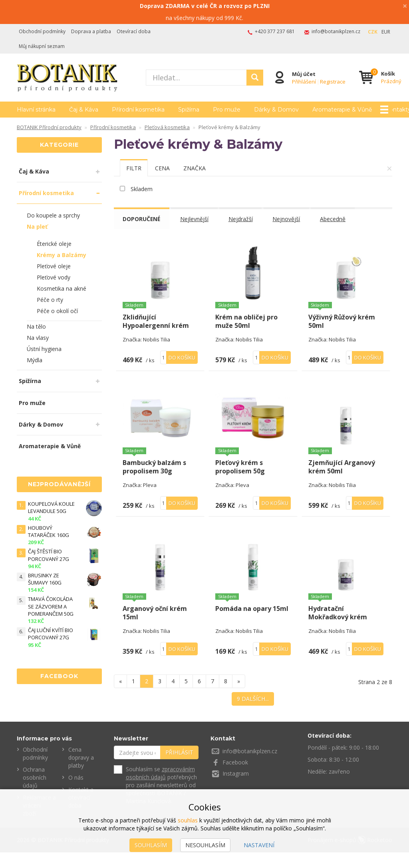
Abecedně (334, 219)
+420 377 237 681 (275, 31)
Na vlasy (38, 338)
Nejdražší (242, 219)
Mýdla (35, 360)
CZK (373, 32)
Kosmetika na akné (62, 288)
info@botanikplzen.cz (336, 31)
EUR (386, 32)
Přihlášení (304, 81)
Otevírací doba (134, 31)
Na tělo (36, 326)
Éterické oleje (54, 244)
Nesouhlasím (205, 845)
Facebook (235, 778)
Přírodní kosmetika (138, 110)
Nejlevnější (196, 219)
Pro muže (227, 110)
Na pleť (37, 226)
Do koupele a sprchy (53, 215)
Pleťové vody (54, 277)
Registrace (333, 81)
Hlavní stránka (36, 110)
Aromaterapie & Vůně (50, 446)
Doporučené (142, 219)
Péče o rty (50, 300)
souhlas (188, 820)
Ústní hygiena (44, 349)
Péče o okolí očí (57, 311)
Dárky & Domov (276, 110)
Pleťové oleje (54, 266)
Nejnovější (288, 219)
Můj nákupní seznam (42, 46)
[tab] (134, 168)
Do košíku (182, 365)
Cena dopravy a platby (81, 773)
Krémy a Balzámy (62, 255)
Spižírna (189, 110)
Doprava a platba (91, 31)
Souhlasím (151, 845)
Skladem (142, 189)
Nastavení (259, 845)
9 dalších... (253, 714)
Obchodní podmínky (42, 31)
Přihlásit (179, 768)
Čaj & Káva (84, 110)
